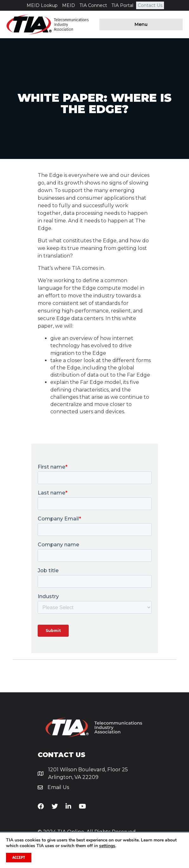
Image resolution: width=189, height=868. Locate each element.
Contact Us (150, 5)
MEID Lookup (42, 5)
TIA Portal (122, 5)
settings (107, 846)
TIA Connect (93, 5)
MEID (69, 5)
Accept (19, 858)
